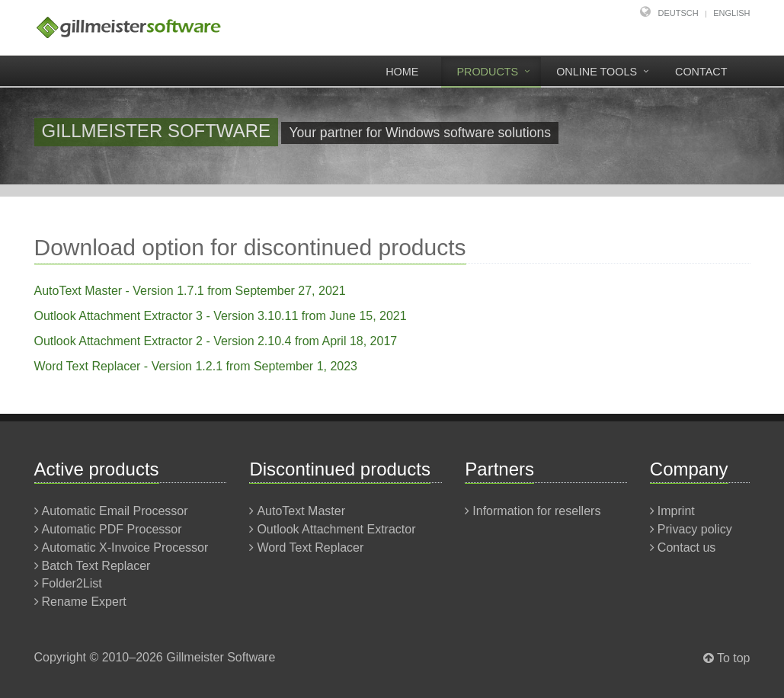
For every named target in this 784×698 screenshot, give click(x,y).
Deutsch (678, 13)
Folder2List (72, 583)
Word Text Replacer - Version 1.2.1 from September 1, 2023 (196, 366)
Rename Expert (84, 602)
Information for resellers (536, 511)
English (731, 13)
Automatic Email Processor (115, 511)
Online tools (597, 72)
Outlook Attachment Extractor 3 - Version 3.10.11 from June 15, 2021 (221, 316)
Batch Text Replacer (96, 566)
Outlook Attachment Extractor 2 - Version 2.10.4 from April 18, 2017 (216, 341)
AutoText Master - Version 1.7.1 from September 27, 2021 (190, 291)
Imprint (676, 511)
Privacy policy (695, 529)
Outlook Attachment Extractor (336, 529)
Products (487, 72)
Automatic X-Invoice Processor (125, 548)
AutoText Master (301, 511)
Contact (701, 72)
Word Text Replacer (310, 548)
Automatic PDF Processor (112, 529)
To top (734, 658)
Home (402, 72)
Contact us (686, 548)
